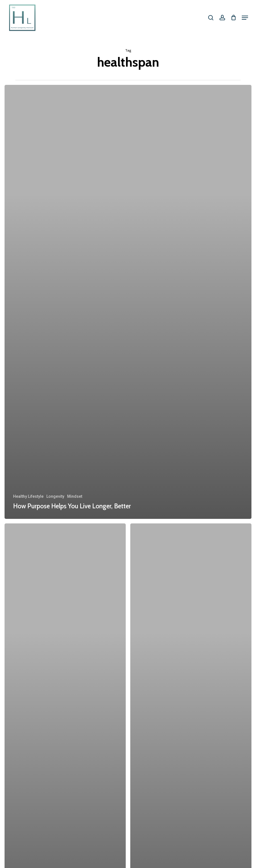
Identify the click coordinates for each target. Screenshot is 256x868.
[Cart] (233, 18)
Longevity (55, 496)
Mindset (75, 496)
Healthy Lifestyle (28, 496)
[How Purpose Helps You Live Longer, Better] (128, 302)
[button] (245, 18)
